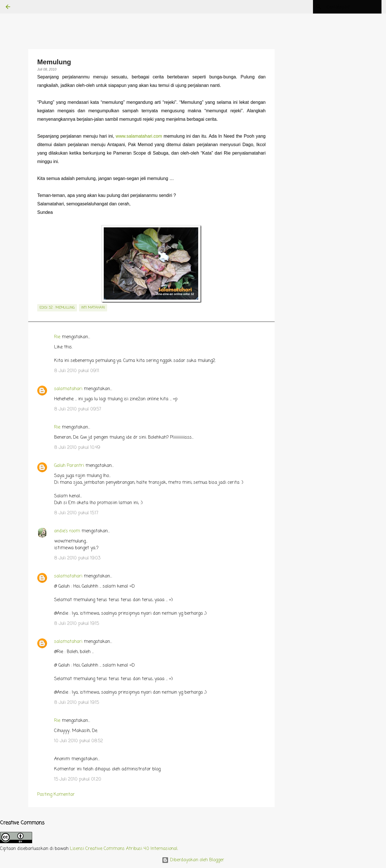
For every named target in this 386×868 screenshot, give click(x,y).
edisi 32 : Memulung (57, 308)
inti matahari (93, 308)
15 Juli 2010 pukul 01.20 (78, 779)
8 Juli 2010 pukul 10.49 (77, 448)
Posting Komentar (56, 795)
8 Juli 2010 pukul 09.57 (78, 409)
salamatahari (68, 389)
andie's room (67, 531)
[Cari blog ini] (352, 7)
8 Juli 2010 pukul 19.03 (77, 558)
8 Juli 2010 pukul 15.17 (76, 513)
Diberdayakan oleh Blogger (193, 860)
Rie (57, 337)
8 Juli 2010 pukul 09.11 (77, 371)
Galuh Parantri (69, 466)
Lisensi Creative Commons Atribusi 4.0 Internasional (124, 849)
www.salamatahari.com (139, 136)
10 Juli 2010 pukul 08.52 (79, 741)
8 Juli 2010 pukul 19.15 (77, 624)
